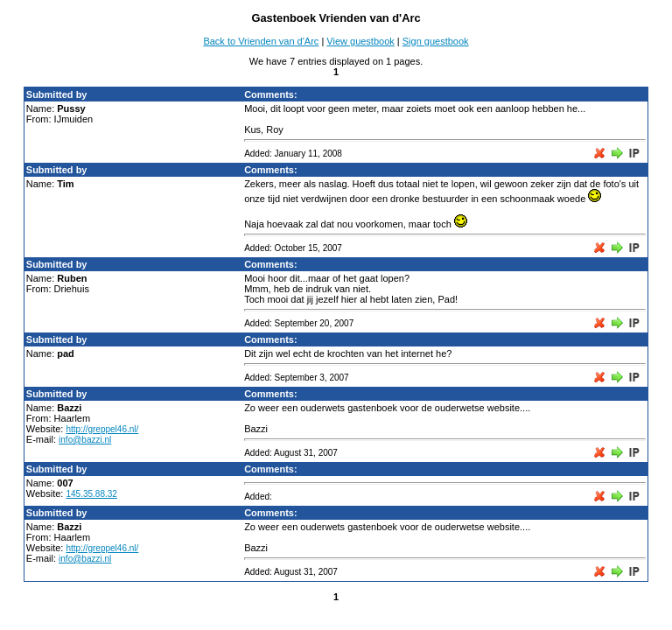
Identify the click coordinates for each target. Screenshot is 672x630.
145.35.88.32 (91, 494)
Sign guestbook (436, 41)
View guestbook (360, 41)
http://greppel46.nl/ (102, 429)
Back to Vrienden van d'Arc (261, 41)
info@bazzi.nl (85, 440)
